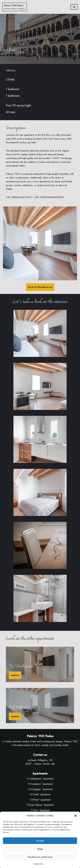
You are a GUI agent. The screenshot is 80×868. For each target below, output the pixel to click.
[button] (76, 816)
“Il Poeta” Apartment (40, 794)
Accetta (40, 841)
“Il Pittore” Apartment (40, 800)
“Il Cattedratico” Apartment (40, 779)
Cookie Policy (39, 864)
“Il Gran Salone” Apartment (40, 805)
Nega (40, 849)
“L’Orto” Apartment (40, 810)
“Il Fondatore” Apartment (40, 784)
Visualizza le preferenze (40, 857)
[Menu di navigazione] (74, 7)
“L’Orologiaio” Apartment (40, 789)
